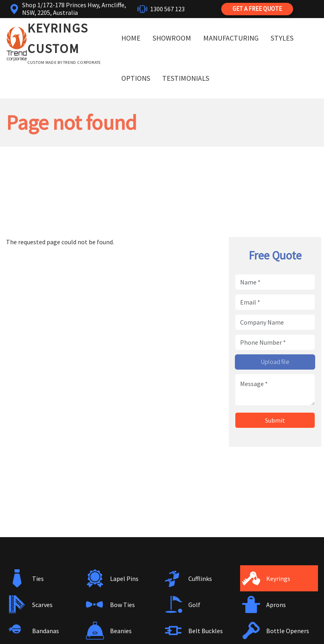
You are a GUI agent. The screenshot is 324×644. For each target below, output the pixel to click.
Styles (282, 38)
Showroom (172, 38)
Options (136, 78)
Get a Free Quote (257, 9)
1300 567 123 (167, 9)
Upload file (275, 362)
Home (131, 38)
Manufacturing (231, 38)
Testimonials (186, 78)
